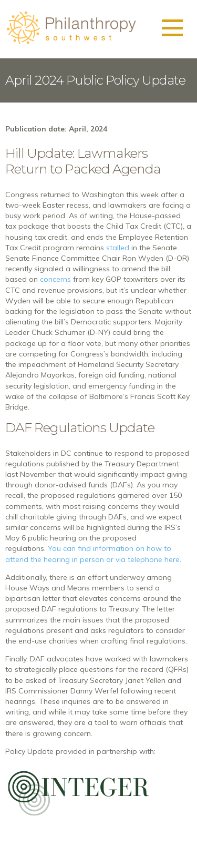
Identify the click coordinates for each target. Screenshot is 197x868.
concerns (55, 279)
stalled (118, 248)
